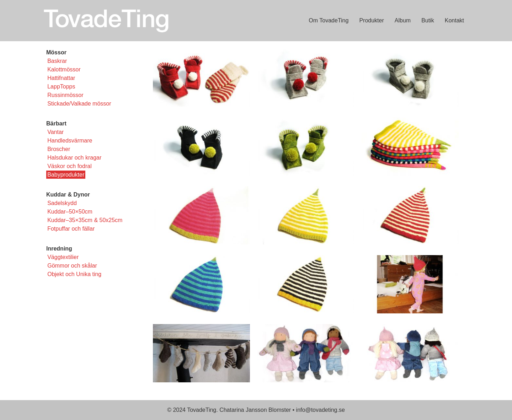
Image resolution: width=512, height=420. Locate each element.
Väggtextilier (63, 257)
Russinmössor (65, 95)
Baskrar (57, 61)
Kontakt (454, 20)
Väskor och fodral (70, 166)
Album (403, 20)
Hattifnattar (61, 78)
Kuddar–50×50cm (70, 212)
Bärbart (56, 123)
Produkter (371, 20)
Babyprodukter (66, 175)
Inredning (59, 249)
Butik (428, 20)
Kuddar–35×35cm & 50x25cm (85, 220)
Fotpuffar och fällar (71, 229)
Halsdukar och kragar (74, 158)
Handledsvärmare (70, 141)
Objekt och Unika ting (74, 274)
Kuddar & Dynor (68, 195)
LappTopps (61, 87)
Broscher (59, 149)
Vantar (55, 132)
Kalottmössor (64, 69)
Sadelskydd (62, 203)
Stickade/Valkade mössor (79, 104)
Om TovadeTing (329, 20)
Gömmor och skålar (72, 266)
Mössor (56, 52)
